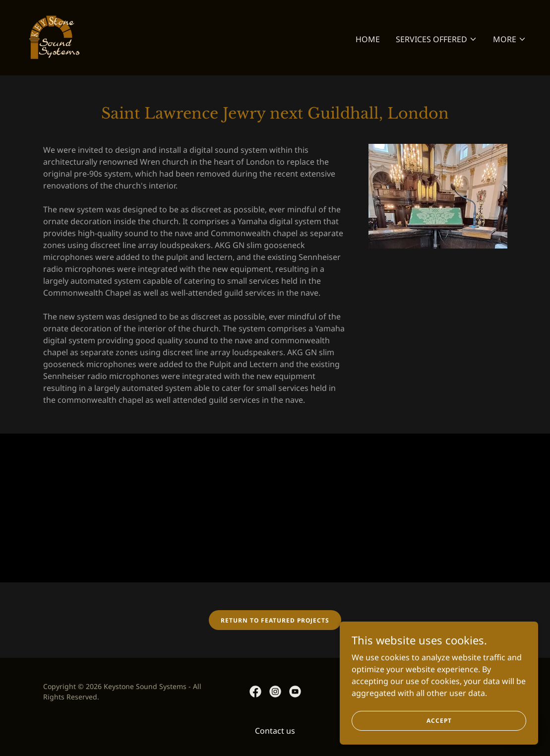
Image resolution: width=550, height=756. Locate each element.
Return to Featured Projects (275, 620)
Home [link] (368, 39)
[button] (436, 39)
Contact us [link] (275, 731)
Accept (439, 721)
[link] (53, 37)
